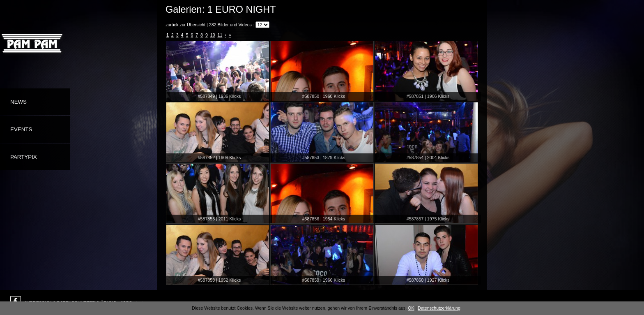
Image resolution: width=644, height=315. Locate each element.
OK (411, 308)
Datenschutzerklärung (439, 308)
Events (21, 129)
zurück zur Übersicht (185, 25)
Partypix (24, 157)
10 (213, 35)
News (18, 102)
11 (220, 35)
